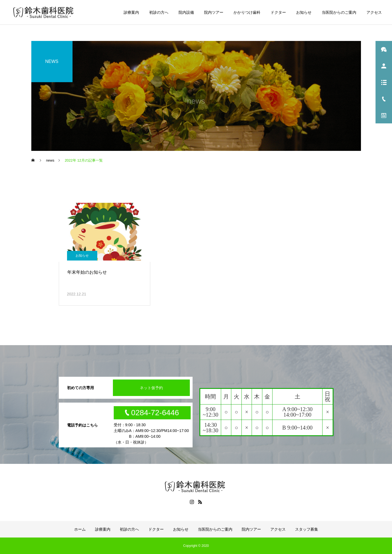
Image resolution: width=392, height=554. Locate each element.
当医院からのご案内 (339, 12)
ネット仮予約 (151, 388)
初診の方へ (159, 12)
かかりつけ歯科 (247, 12)
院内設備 (186, 12)
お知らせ (304, 12)
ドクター (278, 12)
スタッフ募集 (307, 529)
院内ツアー (214, 12)
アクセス (374, 12)
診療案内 (131, 12)
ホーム (80, 529)
